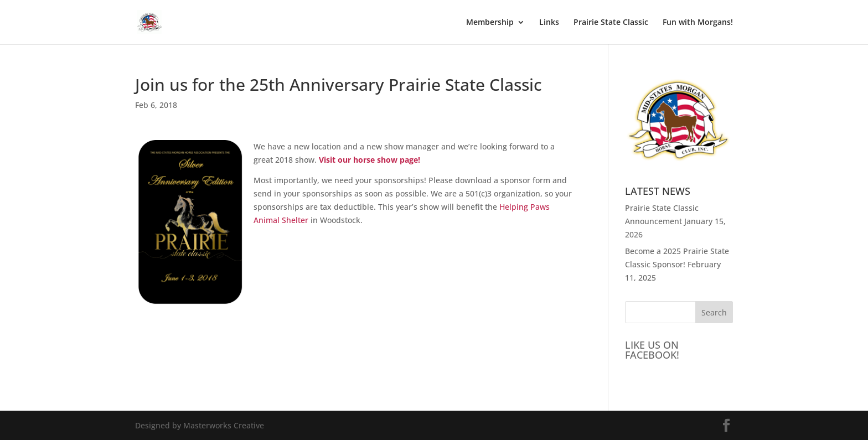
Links (549, 23)
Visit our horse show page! (370, 160)
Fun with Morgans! (698, 23)
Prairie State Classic (611, 23)
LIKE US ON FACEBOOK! (652, 350)
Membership (490, 23)
